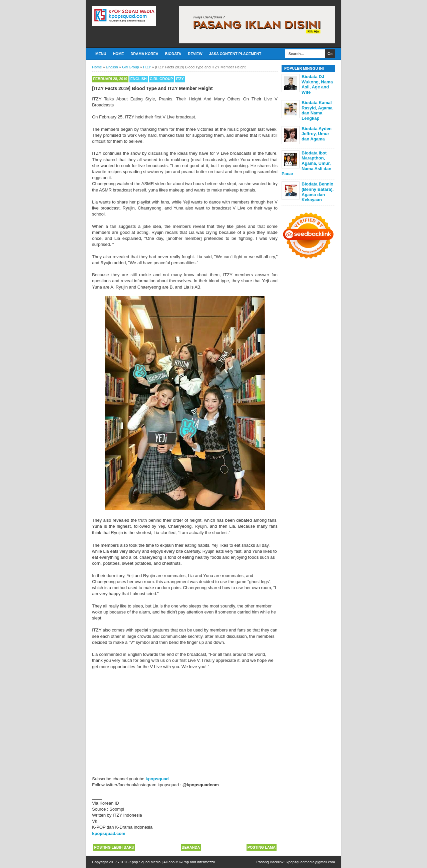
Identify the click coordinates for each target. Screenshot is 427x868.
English (139, 79)
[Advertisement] (185, 726)
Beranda (191, 847)
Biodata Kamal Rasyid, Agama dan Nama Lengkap (317, 110)
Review (195, 54)
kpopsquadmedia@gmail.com (311, 862)
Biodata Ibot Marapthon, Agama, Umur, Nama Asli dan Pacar (306, 163)
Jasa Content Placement (235, 54)
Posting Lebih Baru (114, 847)
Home (118, 54)
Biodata (173, 54)
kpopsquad (157, 779)
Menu (101, 54)
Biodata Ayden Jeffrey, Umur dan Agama (317, 134)
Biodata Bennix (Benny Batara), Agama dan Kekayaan (318, 192)
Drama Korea (144, 54)
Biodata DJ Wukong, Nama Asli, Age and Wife (317, 84)
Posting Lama (262, 847)
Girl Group (161, 79)
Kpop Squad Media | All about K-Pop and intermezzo (172, 862)
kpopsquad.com (109, 833)
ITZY (180, 79)
